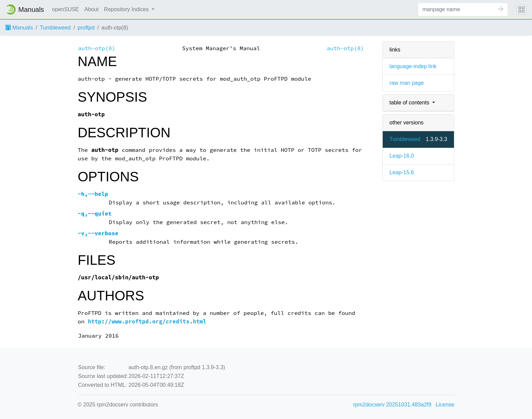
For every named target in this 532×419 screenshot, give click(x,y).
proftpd (86, 28)
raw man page (407, 83)
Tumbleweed (55, 28)
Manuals (19, 28)
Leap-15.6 (402, 172)
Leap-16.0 (402, 156)
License (445, 405)
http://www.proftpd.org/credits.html (147, 322)
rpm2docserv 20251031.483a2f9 (392, 405)
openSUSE (66, 9)
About (92, 9)
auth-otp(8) (97, 48)
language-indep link (413, 66)
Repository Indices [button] (127, 9)
